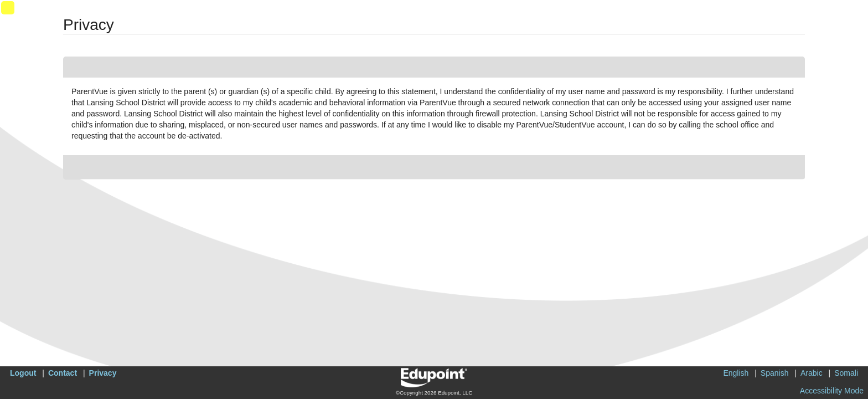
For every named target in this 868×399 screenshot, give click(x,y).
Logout (23, 373)
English (736, 373)
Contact (63, 373)
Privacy (103, 373)
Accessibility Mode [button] (832, 391)
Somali (846, 373)
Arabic (812, 373)
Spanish (775, 373)
